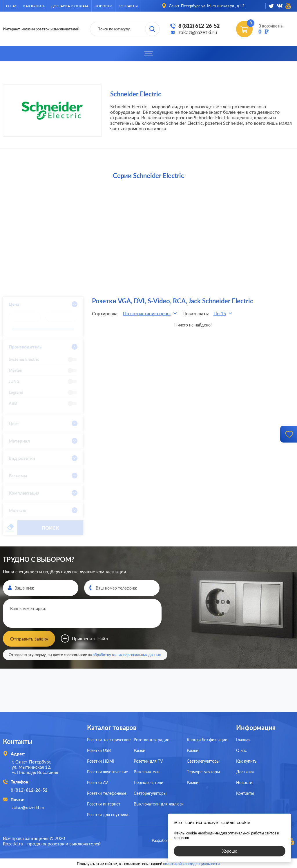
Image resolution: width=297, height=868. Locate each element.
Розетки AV (97, 782)
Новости (103, 6)
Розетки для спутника (108, 815)
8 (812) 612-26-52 (199, 26)
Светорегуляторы (150, 793)
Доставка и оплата (70, 6)
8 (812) (30, 790)
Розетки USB (99, 750)
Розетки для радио (152, 740)
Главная (243, 740)
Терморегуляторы (203, 772)
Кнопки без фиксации (207, 740)
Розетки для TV (148, 761)
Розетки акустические (107, 772)
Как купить (34, 6)
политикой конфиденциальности (191, 863)
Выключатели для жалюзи (159, 804)
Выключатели (147, 772)
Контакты (128, 6)
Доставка (245, 772)
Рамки (140, 750)
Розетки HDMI (101, 761)
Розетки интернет (104, 804)
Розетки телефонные (107, 793)
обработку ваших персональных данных (127, 655)
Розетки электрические (109, 740)
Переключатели (148, 782)
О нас (12, 6)
